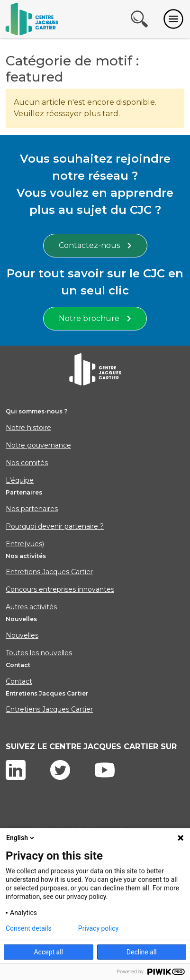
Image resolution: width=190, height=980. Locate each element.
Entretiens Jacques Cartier (49, 572)
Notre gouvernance (38, 445)
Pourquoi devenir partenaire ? (55, 526)
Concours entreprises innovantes (60, 589)
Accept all (48, 952)
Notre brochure (95, 318)
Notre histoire (28, 428)
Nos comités (27, 463)
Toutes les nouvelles (39, 653)
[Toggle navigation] (173, 19)
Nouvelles (22, 635)
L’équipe (20, 480)
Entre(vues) (25, 544)
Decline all (142, 952)
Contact (19, 681)
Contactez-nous (95, 245)
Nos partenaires (32, 509)
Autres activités (31, 607)
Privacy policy (98, 928)
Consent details (29, 928)
